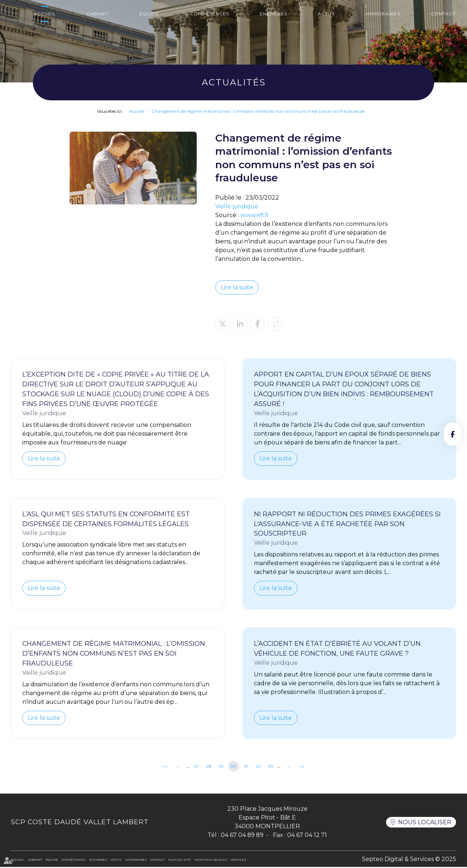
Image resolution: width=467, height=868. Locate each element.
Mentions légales (211, 861)
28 (209, 767)
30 (233, 767)
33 (271, 767)
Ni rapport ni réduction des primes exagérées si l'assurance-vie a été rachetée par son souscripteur (348, 524)
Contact (443, 14)
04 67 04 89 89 (242, 836)
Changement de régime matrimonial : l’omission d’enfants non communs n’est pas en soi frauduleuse (258, 111)
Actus (326, 14)
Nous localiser (425, 823)
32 (258, 767)
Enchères (273, 14)
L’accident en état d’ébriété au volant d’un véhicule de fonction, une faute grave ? (338, 649)
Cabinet (98, 14)
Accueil (45, 14)
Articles (239, 861)
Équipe (149, 14)
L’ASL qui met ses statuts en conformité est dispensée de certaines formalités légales (106, 519)
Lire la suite (237, 287)
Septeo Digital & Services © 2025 (409, 860)
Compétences (210, 14)
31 (246, 767)
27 (196, 767)
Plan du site (180, 861)
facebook (452, 434)
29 (221, 767)
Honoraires (383, 14)
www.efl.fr (255, 215)
